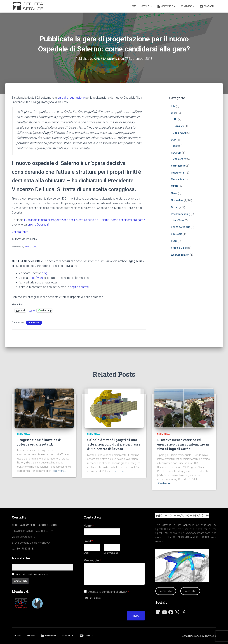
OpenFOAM (179, 133)
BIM (173, 106)
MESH (174, 186)
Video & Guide (179, 248)
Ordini (175, 207)
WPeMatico (31, 247)
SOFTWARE (166, 6)
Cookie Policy (190, 591)
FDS (175, 119)
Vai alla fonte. (20, 232)
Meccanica (177, 179)
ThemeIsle (211, 636)
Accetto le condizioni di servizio (32, 575)
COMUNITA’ (187, 6)
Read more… (59, 471)
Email (88, 541)
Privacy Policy (166, 591)
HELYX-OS (178, 126)
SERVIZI (147, 6)
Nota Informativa (92, 598)
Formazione (178, 166)
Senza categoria (181, 227)
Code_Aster (180, 159)
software (38, 278)
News (174, 193)
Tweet (31, 310)
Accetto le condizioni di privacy (109, 592)
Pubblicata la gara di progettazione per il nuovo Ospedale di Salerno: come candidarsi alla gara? (84, 220)
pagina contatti (79, 287)
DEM (174, 140)
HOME (133, 6)
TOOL (174, 241)
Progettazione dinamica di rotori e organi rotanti (39, 442)
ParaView (178, 220)
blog (45, 273)
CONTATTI (206, 6)
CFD (173, 113)
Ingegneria (177, 172)
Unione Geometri (38, 224)
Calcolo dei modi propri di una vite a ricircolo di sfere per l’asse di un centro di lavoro (114, 444)
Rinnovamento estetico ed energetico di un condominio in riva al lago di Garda (183, 444)
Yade (176, 146)
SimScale (177, 234)
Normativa (34, 322)
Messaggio (92, 560)
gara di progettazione (71, 97)
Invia (136, 616)
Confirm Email (111, 553)
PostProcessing (181, 214)
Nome (89, 526)
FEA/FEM (176, 153)
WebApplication (180, 255)
